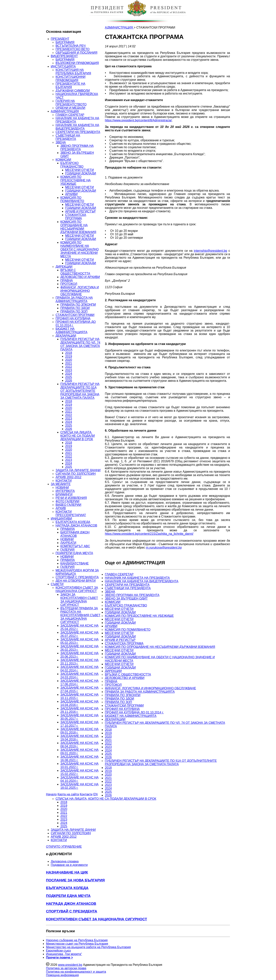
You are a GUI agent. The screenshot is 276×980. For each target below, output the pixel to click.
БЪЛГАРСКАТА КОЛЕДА (73, 522)
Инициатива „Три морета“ (64, 954)
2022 (69, 367)
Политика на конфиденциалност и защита (76, 972)
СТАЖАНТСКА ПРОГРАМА (76, 217)
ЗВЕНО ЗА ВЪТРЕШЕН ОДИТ (126, 599)
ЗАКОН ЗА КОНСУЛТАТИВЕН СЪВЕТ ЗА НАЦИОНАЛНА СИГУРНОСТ (79, 600)
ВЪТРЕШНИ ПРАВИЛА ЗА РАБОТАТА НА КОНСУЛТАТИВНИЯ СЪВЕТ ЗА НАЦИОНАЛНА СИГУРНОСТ (80, 615)
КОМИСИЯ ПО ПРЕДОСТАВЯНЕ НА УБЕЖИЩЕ (76, 180)
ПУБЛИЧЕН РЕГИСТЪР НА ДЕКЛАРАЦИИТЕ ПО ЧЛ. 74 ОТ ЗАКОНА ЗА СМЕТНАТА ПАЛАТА (80, 344)
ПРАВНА (67, 280)
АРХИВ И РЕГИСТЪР (80, 211)
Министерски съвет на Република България (77, 944)
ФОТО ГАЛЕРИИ (67, 501)
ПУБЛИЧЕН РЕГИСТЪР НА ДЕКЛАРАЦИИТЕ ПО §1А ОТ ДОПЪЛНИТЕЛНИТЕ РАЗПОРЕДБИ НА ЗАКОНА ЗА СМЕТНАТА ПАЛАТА (80, 391)
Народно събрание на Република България (77, 940)
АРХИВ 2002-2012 (68, 477)
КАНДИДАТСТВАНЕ (75, 563)
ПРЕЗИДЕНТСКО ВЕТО (73, 49)
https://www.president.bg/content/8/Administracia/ (138, 120)
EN (95, 794)
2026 (69, 381)
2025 (69, 377)
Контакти (86, 794)
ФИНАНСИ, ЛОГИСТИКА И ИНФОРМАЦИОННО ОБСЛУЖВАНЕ (80, 291)
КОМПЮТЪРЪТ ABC (75, 546)
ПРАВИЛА (68, 529)
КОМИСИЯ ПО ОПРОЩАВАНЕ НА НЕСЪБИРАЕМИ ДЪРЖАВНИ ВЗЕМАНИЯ (78, 227)
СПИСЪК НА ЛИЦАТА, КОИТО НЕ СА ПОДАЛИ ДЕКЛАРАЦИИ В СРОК (78, 436)
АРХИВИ (71, 194)
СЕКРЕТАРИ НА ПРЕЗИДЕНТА (78, 132)
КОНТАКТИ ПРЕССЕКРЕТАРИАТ (71, 513)
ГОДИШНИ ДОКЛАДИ (81, 173)
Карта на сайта (68, 794)
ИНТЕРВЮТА (65, 491)
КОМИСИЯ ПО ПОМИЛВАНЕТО (72, 199)
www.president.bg (70, 965)
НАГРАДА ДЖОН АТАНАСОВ (76, 525)
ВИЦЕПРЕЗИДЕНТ (64, 56)
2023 (69, 370)
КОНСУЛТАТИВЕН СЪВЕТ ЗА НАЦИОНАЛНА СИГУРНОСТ (77, 589)
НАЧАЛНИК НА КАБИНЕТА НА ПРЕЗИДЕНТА (137, 578)
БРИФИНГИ (64, 494)
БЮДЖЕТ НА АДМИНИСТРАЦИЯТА (71, 330)
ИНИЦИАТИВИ (61, 519)
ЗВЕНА (61, 142)
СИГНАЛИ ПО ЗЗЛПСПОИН (76, 474)
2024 (69, 374)
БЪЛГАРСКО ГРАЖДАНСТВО (72, 165)
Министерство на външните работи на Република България (88, 947)
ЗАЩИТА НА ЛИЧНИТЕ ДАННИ (78, 470)
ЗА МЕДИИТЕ (61, 484)
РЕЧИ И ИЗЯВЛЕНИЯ (71, 498)
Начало (51, 794)
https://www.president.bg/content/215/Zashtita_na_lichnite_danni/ (149, 534)
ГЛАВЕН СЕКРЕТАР (70, 115)
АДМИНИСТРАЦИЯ (65, 111)
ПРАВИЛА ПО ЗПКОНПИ (78, 305)
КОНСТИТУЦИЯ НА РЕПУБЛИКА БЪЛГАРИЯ (73, 72)
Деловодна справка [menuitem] (65, 861)
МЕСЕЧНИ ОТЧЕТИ (79, 170)
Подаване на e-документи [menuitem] (69, 865)
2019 (69, 356)
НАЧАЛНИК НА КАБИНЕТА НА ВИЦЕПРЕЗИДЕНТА (77, 127)
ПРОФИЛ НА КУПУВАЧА (73, 318)
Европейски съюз (58, 951)
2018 (69, 353)
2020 (69, 360)
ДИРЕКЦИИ (64, 267)
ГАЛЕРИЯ (67, 550)
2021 (69, 363)
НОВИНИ (62, 488)
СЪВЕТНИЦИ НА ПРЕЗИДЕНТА (68, 137)
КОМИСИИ (63, 160)
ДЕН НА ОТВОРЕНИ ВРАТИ (76, 581)
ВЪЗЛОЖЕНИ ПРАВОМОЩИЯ (77, 63)
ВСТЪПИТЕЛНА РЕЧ (71, 46)
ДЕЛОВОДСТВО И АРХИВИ (80, 277)
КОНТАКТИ (64, 481)
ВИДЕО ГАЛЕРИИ (68, 505)
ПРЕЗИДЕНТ (60, 39)
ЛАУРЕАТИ (68, 543)
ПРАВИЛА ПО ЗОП (74, 311)
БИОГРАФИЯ (65, 42)
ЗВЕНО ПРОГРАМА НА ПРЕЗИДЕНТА (77, 148)
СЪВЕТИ (57, 584)
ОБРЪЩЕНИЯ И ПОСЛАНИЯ (76, 53)
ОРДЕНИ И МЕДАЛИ (70, 108)
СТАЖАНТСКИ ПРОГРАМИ (75, 315)
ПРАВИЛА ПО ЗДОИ (75, 308)
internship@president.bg (210, 251)
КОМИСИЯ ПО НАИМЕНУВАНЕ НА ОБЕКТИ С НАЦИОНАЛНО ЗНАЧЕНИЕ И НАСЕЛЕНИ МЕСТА (80, 249)
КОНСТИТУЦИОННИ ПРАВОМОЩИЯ (71, 79)
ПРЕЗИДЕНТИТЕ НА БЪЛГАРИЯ (70, 85)
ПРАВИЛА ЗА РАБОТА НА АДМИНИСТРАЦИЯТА (74, 299)
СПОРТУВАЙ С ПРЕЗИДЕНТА (77, 577)
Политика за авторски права (66, 968)
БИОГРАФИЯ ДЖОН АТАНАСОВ (75, 534)
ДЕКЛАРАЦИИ (66, 336)
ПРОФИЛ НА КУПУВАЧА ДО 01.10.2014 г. (134, 712)
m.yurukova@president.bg (164, 548)
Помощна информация (62, 975)
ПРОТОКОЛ (69, 284)
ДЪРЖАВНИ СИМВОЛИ (73, 91)
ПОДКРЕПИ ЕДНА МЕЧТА (74, 553)
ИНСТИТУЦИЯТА (63, 66)
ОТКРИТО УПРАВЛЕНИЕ (64, 847)
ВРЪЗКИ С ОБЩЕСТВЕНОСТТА (75, 272)
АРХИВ (61, 508)
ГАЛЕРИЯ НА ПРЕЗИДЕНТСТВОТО (71, 103)
